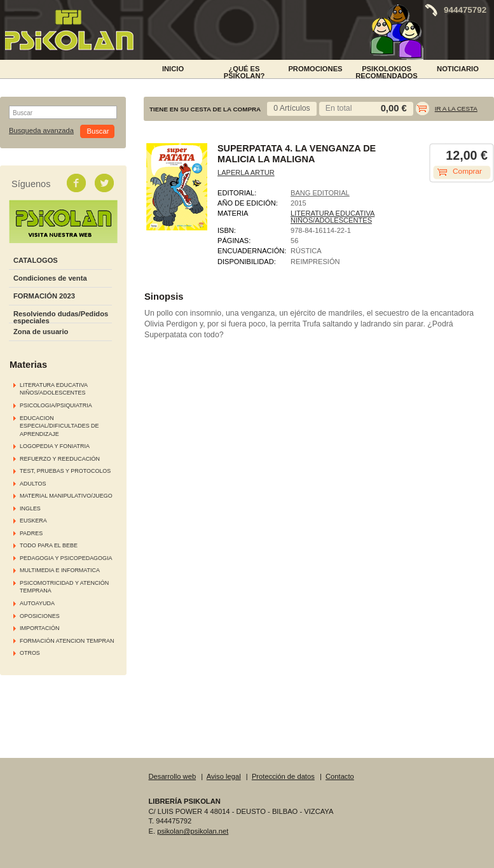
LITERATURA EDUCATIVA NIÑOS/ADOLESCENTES (333, 217)
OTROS (30, 653)
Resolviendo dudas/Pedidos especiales (61, 317)
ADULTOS (33, 484)
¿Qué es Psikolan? (244, 71)
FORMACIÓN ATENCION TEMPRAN (67, 641)
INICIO (173, 69)
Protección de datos (283, 776)
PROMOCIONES (315, 69)
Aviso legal (224, 776)
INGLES (30, 508)
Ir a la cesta (456, 108)
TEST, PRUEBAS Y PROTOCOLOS (65, 471)
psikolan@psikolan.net (193, 831)
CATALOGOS (36, 260)
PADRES (31, 533)
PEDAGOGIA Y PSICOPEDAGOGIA (66, 558)
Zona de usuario (41, 332)
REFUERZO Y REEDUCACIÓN (60, 459)
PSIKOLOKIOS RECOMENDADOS (387, 71)
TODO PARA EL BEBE (49, 545)
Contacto (340, 776)
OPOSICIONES (40, 616)
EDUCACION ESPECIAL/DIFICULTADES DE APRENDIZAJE (59, 426)
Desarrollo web (173, 776)
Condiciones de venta (50, 278)
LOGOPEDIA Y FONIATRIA (55, 446)
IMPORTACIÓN (39, 628)
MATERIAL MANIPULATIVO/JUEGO (66, 496)
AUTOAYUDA (37, 603)
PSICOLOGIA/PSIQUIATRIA (56, 405)
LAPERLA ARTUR (246, 172)
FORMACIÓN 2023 (44, 296)
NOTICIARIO (458, 69)
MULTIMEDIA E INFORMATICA (60, 570)
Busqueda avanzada (41, 131)
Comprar (467, 171)
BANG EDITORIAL (320, 193)
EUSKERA (33, 521)
